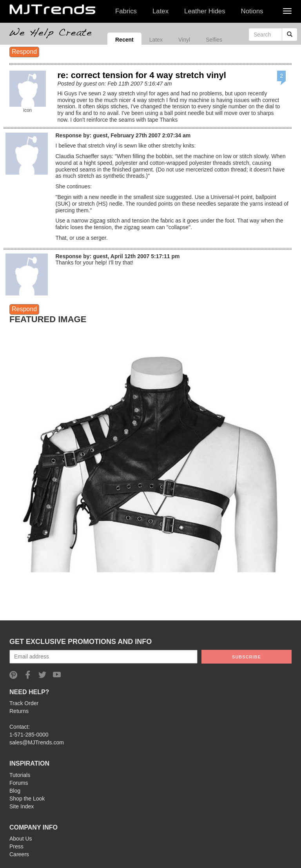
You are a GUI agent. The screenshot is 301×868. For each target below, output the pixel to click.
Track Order (24, 703)
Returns (19, 711)
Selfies (214, 40)
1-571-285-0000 (29, 735)
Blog (15, 791)
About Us (21, 839)
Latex (156, 40)
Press (16, 846)
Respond (24, 52)
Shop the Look (27, 799)
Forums (19, 783)
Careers (19, 854)
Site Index (22, 806)
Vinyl (184, 40)
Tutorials (20, 775)
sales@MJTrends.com (37, 742)
